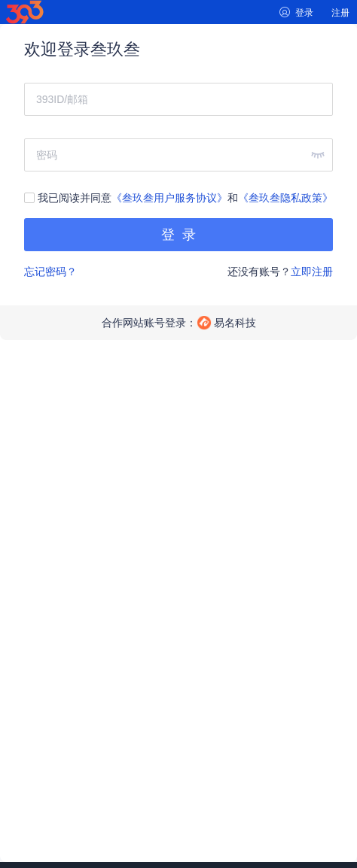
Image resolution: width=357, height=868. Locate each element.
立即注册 (312, 272)
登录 (304, 13)
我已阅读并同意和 (178, 198)
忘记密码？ (50, 272)
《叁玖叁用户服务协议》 (169, 198)
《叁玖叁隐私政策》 (285, 198)
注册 (340, 13)
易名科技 (235, 323)
